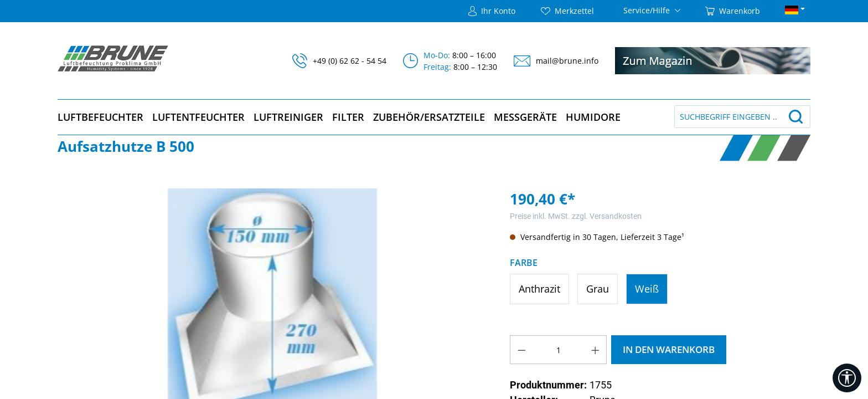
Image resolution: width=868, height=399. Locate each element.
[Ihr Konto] (492, 11)
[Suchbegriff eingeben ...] (729, 117)
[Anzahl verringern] (521, 350)
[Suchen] (796, 117)
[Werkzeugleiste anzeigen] (847, 378)
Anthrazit (539, 289)
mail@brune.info (567, 61)
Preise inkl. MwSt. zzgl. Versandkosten (576, 216)
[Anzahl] (558, 350)
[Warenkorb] (733, 11)
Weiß (647, 289)
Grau (598, 289)
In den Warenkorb (669, 349)
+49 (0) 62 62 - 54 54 (350, 61)
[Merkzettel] (567, 11)
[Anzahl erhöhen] (596, 350)
